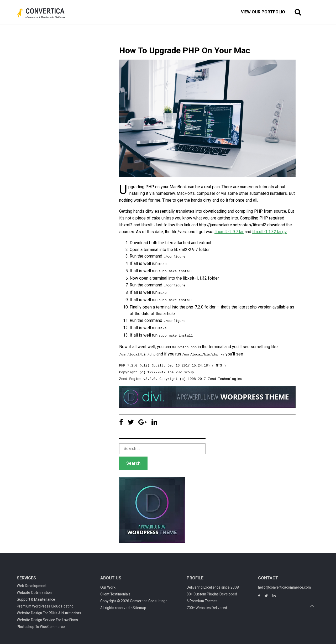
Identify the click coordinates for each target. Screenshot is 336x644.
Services (26, 575)
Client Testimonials (115, 591)
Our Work (108, 584)
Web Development (32, 583)
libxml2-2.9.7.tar (229, 232)
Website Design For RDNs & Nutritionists (49, 610)
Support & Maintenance (36, 596)
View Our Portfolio (263, 12)
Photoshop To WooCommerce (41, 624)
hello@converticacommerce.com (284, 584)
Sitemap (139, 605)
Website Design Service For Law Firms (47, 617)
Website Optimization (34, 590)
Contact (268, 575)
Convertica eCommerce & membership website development (45, 13)
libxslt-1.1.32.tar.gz (270, 232)
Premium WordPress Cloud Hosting (45, 603)
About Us (111, 575)
